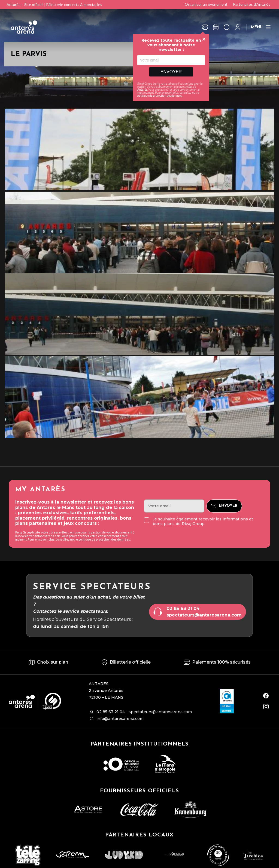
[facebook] (266, 696)
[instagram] (266, 707)
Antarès (142, 89)
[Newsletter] (205, 27)
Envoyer (171, 72)
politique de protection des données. (104, 539)
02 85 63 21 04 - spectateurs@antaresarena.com (144, 712)
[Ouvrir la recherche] (227, 27)
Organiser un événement (206, 4)
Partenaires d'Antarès (252, 4)
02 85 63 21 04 (183, 608)
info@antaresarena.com (120, 719)
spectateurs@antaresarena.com (204, 615)
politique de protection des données (160, 95)
